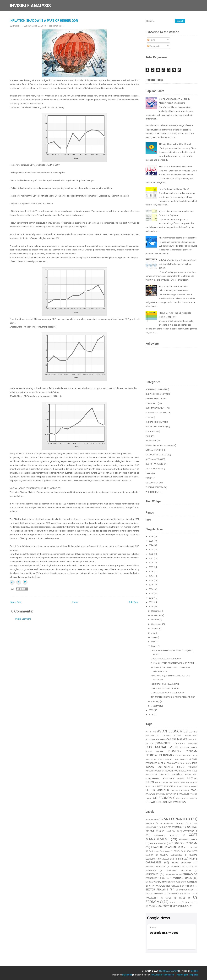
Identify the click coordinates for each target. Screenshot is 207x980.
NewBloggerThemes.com (163, 975)
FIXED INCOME (180, 755)
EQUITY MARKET (155, 751)
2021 (151, 558)
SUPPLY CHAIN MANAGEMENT (178, 794)
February (156, 701)
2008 (151, 715)
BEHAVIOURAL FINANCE (158, 736)
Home (75, 602)
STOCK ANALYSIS (154, 469)
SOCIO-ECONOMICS (180, 790)
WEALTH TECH (182, 798)
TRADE (149, 478)
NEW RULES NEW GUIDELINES (184, 882)
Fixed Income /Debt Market (159, 851)
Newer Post (16, 602)
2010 (151, 607)
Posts (151, 40)
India (148, 436)
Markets (181, 779)
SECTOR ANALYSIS (154, 464)
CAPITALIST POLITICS (170, 831)
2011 (151, 602)
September (157, 624)
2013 (151, 593)
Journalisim (151, 441)
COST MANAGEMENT (155, 408)
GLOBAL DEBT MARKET (177, 759)
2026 (151, 536)
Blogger (194, 971)
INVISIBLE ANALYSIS (30, 6)
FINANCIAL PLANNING (159, 755)
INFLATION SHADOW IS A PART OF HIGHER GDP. (44, 21)
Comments (154, 46)
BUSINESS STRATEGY (156, 394)
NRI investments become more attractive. (178, 238)
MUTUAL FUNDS (153, 450)
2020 (151, 563)
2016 (151, 580)
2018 (151, 572)
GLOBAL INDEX (184, 763)
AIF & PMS (151, 732)
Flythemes (127, 975)
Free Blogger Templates (187, 975)
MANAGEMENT (191, 775)
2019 (151, 567)
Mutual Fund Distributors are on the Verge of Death (169, 125)
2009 (151, 710)
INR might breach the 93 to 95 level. (175, 144)
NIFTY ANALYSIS (153, 459)
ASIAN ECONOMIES (155, 389)
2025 (151, 541)
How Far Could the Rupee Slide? (174, 189)
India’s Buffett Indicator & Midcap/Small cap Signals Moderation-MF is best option (177, 264)
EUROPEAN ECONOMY (156, 413)
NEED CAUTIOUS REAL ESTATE (165, 684)
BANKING (193, 732)
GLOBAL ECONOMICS (171, 855)
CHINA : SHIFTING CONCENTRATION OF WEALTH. (173, 663)
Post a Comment (23, 619)
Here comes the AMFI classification (175, 167)
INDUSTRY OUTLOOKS (175, 771)
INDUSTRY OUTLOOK (155, 771)
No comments (56, 26)
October (155, 620)
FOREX (149, 417)
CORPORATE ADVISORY (185, 743)
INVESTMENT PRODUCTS (157, 775)
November (156, 615)
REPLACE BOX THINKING (186, 786)
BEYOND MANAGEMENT (186, 736)
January (155, 706)
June (154, 637)
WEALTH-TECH (191, 902)
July (153, 633)
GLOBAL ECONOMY (155, 422)
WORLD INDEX (152, 492)
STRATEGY (160, 794)
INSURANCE (151, 431)
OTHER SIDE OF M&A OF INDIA (165, 688)
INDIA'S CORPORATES (156, 427)
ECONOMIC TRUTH (188, 748)
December (156, 611)
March (155, 646)
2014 (151, 589)
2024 (151, 545)
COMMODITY (152, 403)
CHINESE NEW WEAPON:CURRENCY (167, 693)
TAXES (149, 473)
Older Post (133, 602)
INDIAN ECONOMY (187, 767)
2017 (151, 576)
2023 (151, 550)
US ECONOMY (152, 483)
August (155, 629)
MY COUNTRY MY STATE (157, 455)
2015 (151, 585)
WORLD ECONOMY (154, 487)
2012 (151, 598)
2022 (151, 554)
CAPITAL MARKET (154, 399)
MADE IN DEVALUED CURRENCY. (166, 659)
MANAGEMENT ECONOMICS (159, 445)
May (154, 642)
